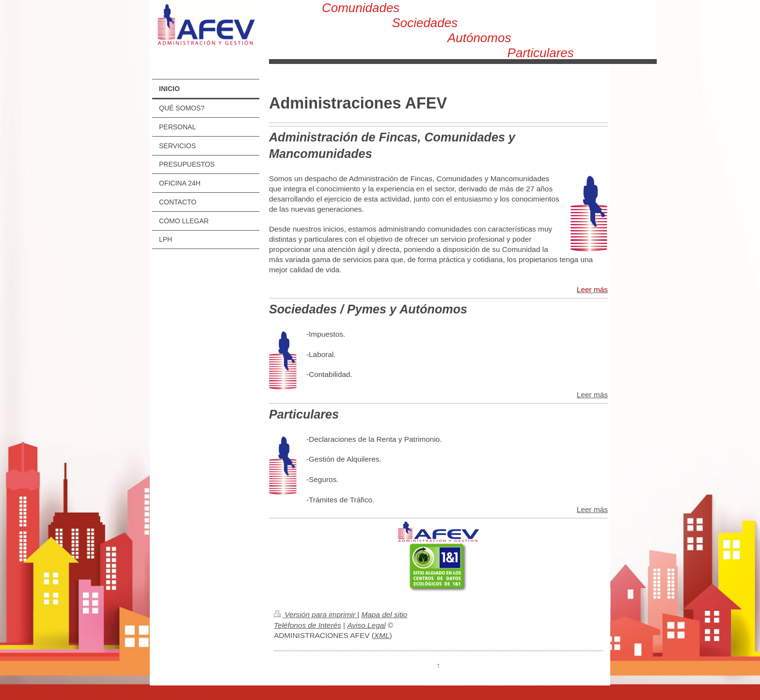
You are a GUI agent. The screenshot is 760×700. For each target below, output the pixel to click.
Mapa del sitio (384, 614)
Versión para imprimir (316, 614)
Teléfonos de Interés (308, 625)
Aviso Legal (366, 625)
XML (382, 635)
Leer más (592, 395)
